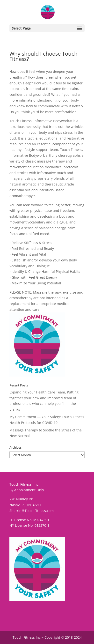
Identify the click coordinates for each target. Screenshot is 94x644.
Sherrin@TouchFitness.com (32, 511)
